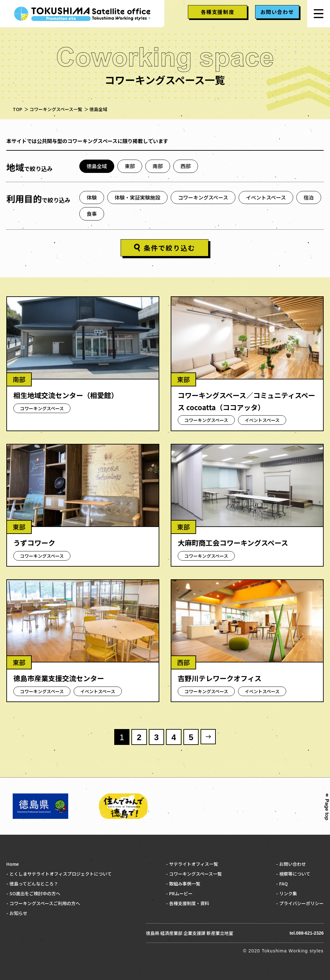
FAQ (284, 884)
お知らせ (18, 913)
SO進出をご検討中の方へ (35, 893)
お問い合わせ (293, 864)
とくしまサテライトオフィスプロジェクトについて (61, 874)
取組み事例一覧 (185, 884)
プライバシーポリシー (301, 903)
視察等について (295, 874)
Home (13, 864)
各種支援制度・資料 (189, 903)
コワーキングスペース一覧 (195, 874)
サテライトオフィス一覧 (194, 864)
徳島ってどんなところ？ (34, 884)
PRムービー (181, 893)
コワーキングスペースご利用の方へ (45, 903)
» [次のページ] (208, 737)
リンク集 (288, 893)
